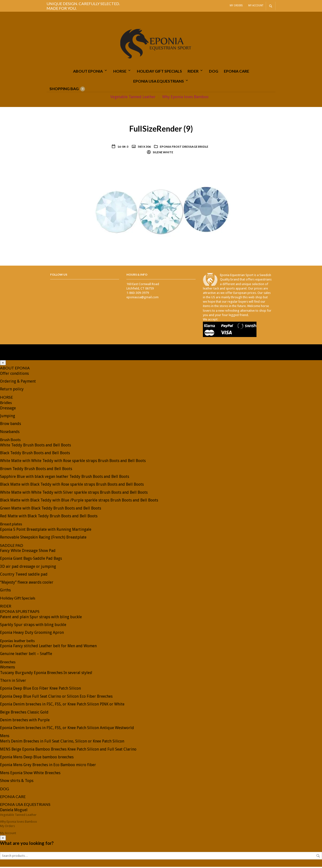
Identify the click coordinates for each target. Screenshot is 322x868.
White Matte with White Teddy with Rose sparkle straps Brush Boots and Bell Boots (73, 462)
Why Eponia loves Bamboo (185, 98)
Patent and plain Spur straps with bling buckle (41, 618)
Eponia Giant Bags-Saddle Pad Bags (31, 560)
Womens (7, 668)
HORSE (120, 72)
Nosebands (10, 433)
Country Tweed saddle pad (24, 575)
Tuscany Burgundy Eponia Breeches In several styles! (46, 674)
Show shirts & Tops (17, 782)
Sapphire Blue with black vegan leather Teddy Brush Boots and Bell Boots (65, 478)
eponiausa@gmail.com (142, 298)
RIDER (193, 72)
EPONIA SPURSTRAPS (20, 612)
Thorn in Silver (13, 682)
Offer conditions (14, 375)
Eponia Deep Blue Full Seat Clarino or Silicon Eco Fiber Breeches (56, 698)
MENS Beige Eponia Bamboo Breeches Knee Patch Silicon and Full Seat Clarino (68, 750)
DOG (214, 72)
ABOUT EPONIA (88, 72)
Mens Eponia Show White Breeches (30, 774)
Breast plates (11, 525)
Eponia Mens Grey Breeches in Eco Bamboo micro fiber (48, 766)
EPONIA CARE (237, 72)
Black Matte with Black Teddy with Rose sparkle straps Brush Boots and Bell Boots (72, 486)
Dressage (8, 409)
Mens (5, 737)
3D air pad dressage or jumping (28, 568)
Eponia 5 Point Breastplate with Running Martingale (46, 531)
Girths (5, 591)
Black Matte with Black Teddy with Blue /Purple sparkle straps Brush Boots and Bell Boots (79, 501)
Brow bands (10, 425)
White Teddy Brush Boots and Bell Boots (35, 446)
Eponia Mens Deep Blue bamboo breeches (37, 758)
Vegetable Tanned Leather (133, 98)
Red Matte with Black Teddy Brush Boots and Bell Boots (49, 517)
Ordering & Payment (18, 382)
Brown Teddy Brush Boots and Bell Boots (36, 470)
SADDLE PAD (12, 546)
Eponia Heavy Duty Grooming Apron (32, 634)
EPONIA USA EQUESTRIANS (159, 82)
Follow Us (59, 276)
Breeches (8, 663)
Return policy (12, 390)
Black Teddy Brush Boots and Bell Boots (35, 454)
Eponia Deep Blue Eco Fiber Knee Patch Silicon (40, 690)
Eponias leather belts (17, 642)
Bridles (6, 404)
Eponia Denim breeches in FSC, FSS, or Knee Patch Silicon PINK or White (62, 705)
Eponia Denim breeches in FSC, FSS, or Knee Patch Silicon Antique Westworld (67, 729)
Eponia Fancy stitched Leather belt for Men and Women (48, 647)
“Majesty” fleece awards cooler (27, 583)
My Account (256, 5)
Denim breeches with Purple (25, 721)
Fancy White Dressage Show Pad (28, 552)
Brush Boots (10, 441)
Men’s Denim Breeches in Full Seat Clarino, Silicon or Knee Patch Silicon (62, 742)
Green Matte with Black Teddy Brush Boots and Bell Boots (51, 509)
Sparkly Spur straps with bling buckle (33, 626)
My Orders (236, 5)
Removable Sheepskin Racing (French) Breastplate (43, 538)
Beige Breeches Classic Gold (24, 713)
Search (318, 857)
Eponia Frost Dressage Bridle (184, 148)
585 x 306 (144, 148)
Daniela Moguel (14, 811)
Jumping (8, 417)
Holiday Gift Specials (159, 72)
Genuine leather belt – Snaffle (26, 655)
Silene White (163, 153)
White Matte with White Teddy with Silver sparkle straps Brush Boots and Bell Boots (74, 494)
